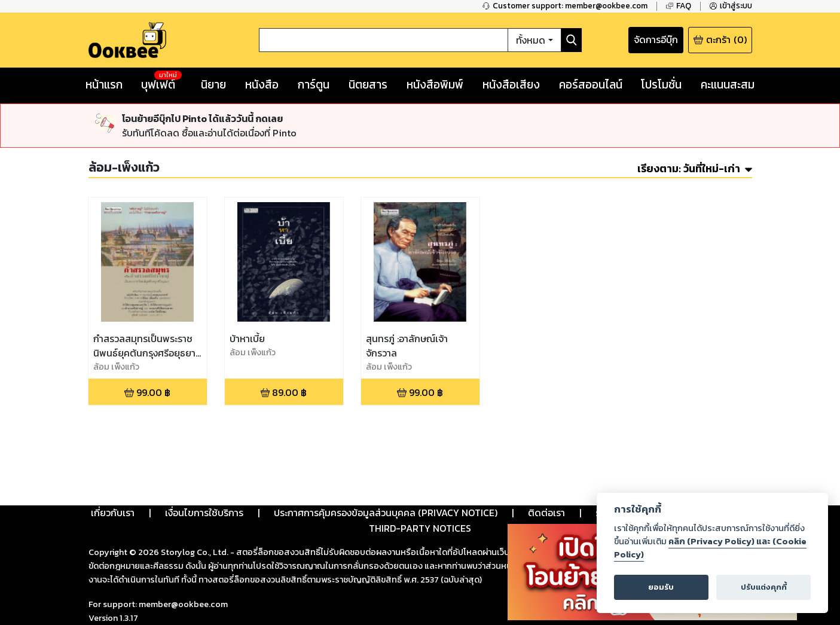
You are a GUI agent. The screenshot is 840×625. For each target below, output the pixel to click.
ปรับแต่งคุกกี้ (764, 587)
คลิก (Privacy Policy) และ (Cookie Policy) (710, 548)
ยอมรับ (661, 587)
